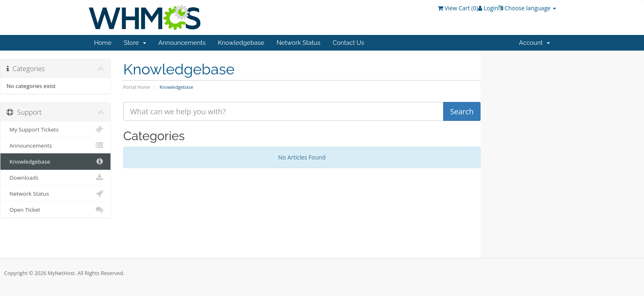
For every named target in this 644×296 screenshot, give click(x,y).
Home (103, 43)
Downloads (55, 178)
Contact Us (348, 43)
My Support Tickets (55, 129)
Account (535, 43)
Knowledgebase (241, 43)
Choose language (527, 8)
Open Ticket (55, 210)
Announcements (182, 43)
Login (488, 8)
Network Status (298, 43)
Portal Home (137, 87)
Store (135, 43)
